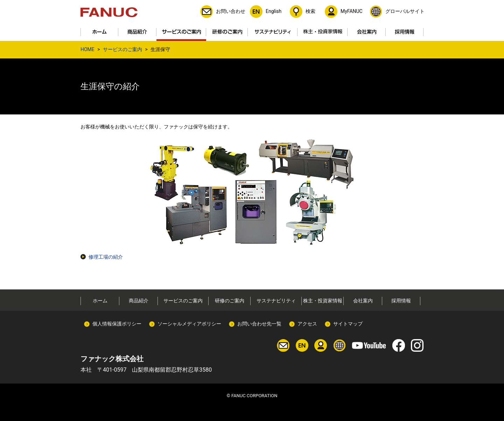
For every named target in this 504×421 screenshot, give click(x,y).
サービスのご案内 (122, 49)
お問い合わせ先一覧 (259, 324)
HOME (87, 49)
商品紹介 (139, 301)
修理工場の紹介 (106, 257)
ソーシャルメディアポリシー (189, 324)
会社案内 (363, 301)
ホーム (100, 301)
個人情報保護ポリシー (117, 324)
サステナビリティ (276, 301)
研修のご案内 (230, 301)
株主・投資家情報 (323, 301)
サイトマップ (348, 324)
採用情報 (401, 301)
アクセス (307, 324)
